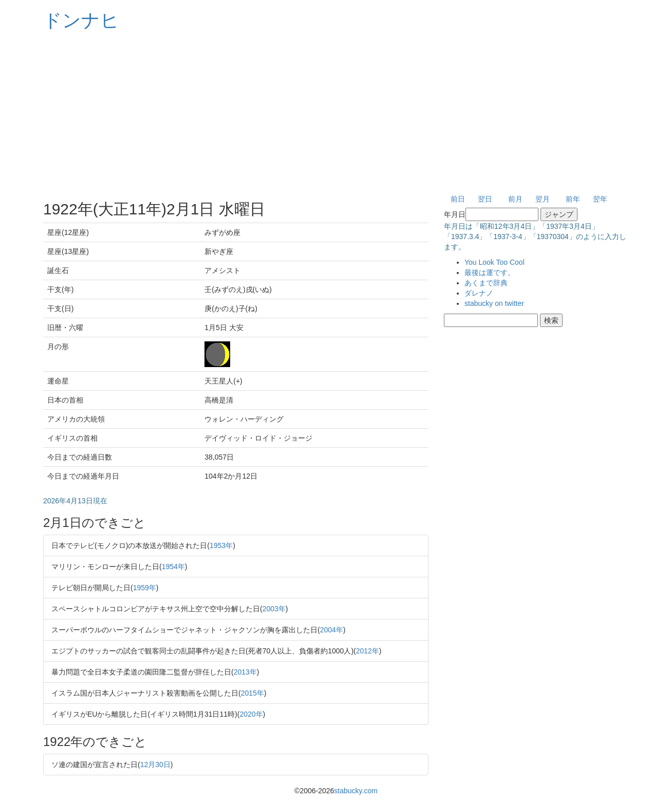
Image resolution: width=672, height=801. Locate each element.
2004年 (332, 630)
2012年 (368, 651)
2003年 (274, 609)
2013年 (245, 672)
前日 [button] (458, 199)
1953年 (221, 545)
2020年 (251, 714)
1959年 (145, 588)
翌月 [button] (543, 199)
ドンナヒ (81, 20)
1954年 (173, 567)
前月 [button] (515, 199)
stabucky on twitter (494, 303)
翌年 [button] (600, 199)
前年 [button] (573, 199)
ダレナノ (479, 293)
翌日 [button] (485, 199)
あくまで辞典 (486, 283)
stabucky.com (356, 791)
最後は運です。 (490, 272)
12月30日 (155, 764)
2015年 (253, 693)
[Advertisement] (336, 113)
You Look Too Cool (494, 262)
